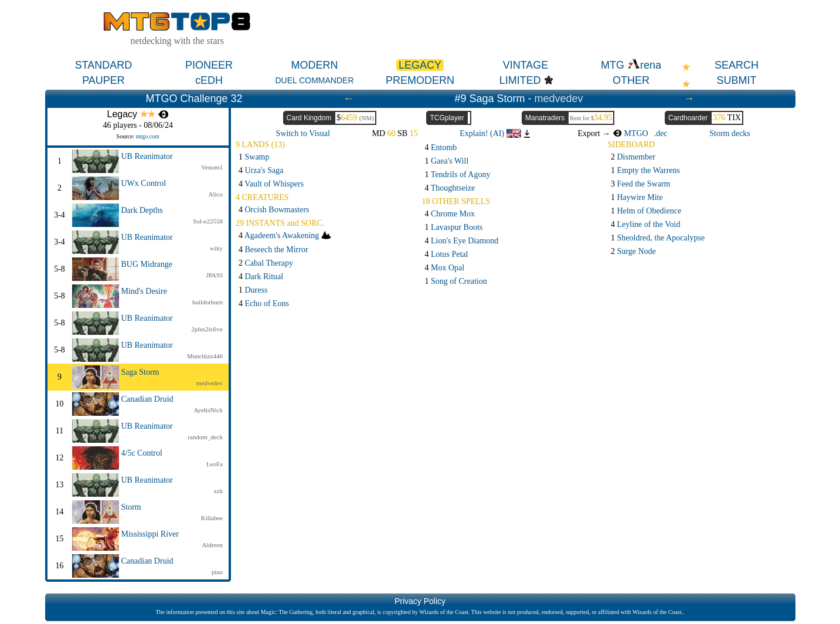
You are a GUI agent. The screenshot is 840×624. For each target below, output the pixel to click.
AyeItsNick (208, 410)
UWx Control (144, 183)
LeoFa (215, 464)
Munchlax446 (205, 356)
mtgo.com (148, 136)
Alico (216, 194)
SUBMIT (736, 80)
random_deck (205, 437)
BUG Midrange (147, 264)
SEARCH (737, 65)
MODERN (315, 65)
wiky (216, 248)
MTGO (630, 133)
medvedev (559, 99)
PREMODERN (420, 80)
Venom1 (212, 167)
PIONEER (209, 65)
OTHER (631, 80)
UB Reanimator (147, 156)
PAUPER (103, 80)
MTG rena (631, 65)
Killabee (212, 518)
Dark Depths (142, 210)
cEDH (209, 80)
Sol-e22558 (208, 221)
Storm (131, 507)
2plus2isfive (207, 329)
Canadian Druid (147, 399)
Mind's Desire (144, 291)
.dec (661, 133)
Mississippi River (150, 534)
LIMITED (520, 80)
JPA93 (215, 275)
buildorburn (208, 302)
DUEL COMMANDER (314, 80)
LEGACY (420, 65)
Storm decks (730, 133)
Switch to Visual (303, 133)
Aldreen (212, 545)
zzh (218, 491)
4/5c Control (142, 453)
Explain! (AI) (490, 133)
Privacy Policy (420, 601)
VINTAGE (526, 65)
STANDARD (104, 65)
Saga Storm (140, 372)
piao (217, 572)
